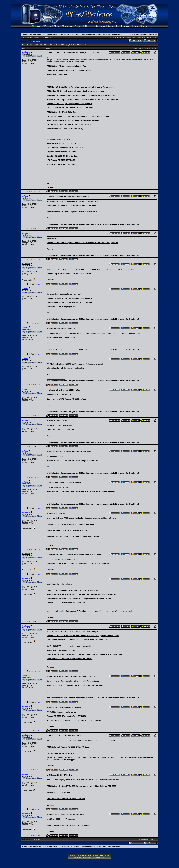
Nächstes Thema (150, 48)
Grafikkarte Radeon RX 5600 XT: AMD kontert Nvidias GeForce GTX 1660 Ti (79, 116)
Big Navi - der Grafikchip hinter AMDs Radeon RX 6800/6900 (73, 590)
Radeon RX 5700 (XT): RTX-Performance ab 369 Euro (70, 104)
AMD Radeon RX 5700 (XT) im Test (62, 112)
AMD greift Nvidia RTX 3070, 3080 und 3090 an (67, 531)
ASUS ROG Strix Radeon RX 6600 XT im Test (66, 799)
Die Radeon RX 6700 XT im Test (60, 753)
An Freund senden (128, 37)
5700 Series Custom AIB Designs (61, 337)
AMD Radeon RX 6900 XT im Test (61, 650)
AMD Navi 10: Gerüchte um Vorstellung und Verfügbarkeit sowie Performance (80, 87)
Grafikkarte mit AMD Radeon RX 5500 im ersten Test (69, 125)
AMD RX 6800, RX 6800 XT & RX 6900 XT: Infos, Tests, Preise (73, 537)
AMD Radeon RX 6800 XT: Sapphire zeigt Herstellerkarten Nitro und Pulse (79, 563)
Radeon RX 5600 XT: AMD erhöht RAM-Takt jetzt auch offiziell (73, 461)
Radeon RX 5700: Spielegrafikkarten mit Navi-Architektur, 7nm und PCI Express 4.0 (83, 99)
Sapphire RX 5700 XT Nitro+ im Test (62, 156)
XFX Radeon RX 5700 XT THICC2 (61, 160)
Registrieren (152, 34)
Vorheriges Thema (137, 48)
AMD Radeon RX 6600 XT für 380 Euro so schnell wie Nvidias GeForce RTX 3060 (81, 786)
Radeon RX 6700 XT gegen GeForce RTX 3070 (67, 716)
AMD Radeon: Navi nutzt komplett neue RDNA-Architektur (72, 212)
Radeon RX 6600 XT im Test (59, 792)
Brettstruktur (153, 839)
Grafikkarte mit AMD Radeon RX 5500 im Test (66, 399)
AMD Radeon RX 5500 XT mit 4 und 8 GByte (66, 129)
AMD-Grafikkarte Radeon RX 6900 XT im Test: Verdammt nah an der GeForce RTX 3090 (84, 654)
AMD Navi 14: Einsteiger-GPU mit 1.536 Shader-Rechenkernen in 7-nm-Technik (81, 95)
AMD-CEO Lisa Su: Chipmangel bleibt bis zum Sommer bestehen (75, 685)
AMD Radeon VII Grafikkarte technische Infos (66, 66)
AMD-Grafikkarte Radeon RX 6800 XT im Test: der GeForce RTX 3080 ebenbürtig (81, 594)
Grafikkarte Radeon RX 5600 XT (60, 430)
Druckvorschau (116, 37)
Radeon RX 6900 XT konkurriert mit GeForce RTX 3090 (70, 524)
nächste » (36, 41)
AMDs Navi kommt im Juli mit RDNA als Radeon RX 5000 (71, 206)
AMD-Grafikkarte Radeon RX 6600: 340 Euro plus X (69, 825)
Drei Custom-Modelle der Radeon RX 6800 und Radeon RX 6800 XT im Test (79, 640)
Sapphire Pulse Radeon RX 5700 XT (62, 152)
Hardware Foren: (40, 34)
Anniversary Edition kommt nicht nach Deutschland (69, 273)
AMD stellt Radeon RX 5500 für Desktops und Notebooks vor (73, 120)
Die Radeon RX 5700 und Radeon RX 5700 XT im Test (70, 108)
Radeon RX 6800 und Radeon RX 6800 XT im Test (68, 603)
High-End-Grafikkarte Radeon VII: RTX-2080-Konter (69, 70)
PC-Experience (27, 34)
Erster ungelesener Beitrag (42, 37)
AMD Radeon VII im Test (57, 74)
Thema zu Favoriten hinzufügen (147, 37)
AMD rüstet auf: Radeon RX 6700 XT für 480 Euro (68, 747)
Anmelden (144, 34)
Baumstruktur (143, 839)
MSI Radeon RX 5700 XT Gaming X (62, 164)
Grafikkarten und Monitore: (58, 34)
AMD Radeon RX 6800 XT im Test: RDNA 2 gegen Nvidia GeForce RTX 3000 (79, 599)
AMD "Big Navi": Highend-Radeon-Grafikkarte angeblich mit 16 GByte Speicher (81, 491)
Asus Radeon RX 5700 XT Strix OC (62, 143)
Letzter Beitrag (27, 37)
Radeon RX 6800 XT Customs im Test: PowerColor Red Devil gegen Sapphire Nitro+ (83, 636)
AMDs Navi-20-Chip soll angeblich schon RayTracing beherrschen (75, 91)
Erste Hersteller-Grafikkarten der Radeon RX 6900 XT (70, 659)
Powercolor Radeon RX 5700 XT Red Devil (65, 148)
